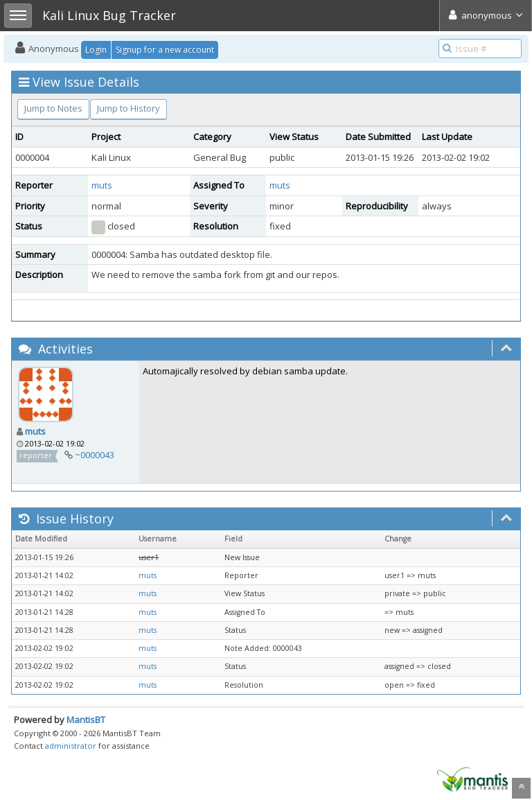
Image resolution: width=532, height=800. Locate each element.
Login (96, 50)
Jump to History (128, 108)
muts (102, 185)
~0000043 (95, 455)
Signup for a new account (165, 50)
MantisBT (86, 720)
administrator (71, 746)
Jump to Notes (53, 108)
